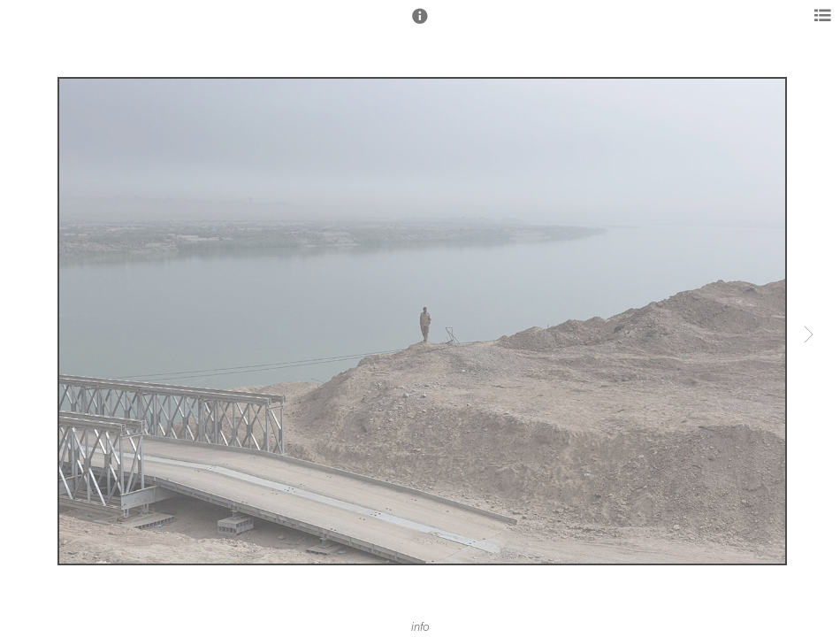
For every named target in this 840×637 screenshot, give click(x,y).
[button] (420, 24)
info (420, 627)
